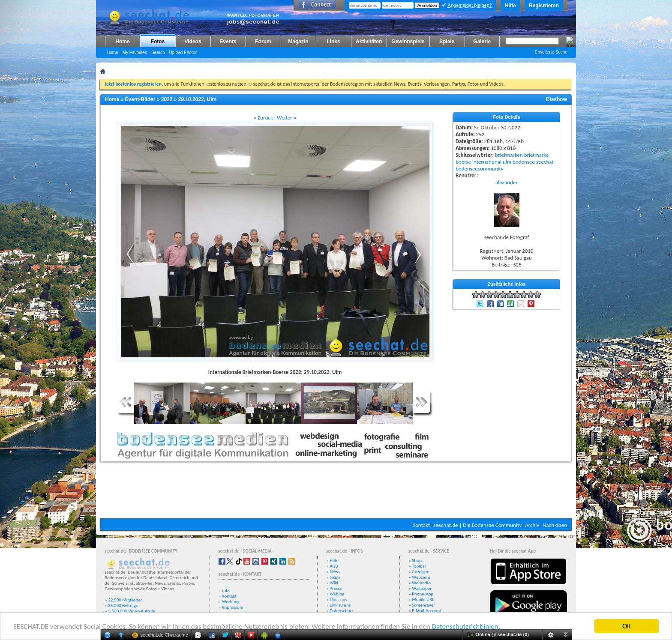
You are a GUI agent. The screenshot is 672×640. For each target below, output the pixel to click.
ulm (507, 162)
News (335, 572)
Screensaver (423, 605)
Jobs (226, 591)
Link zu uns (340, 605)
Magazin (298, 42)
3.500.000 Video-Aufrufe (132, 611)
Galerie (482, 42)
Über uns (338, 600)
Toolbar (419, 566)
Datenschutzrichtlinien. (466, 627)
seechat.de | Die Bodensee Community (477, 525)
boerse (463, 162)
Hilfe (510, 6)
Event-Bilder (140, 99)
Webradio (421, 583)
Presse (336, 588)
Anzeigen (421, 572)
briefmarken (509, 155)
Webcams (421, 577)
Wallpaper (422, 588)
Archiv (532, 525)
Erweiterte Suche (551, 52)
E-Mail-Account (426, 611)
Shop (417, 561)
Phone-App (423, 594)
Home (122, 42)
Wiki (334, 583)
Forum (263, 42)
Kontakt (421, 525)
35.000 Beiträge (123, 606)
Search (158, 52)
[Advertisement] (336, 493)
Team (335, 577)
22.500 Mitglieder (125, 600)
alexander (507, 182)
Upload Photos (183, 52)
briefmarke (537, 155)
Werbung (231, 602)
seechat (545, 162)
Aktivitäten (369, 42)
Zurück (265, 118)
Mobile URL (423, 600)
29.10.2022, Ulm (197, 99)
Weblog (337, 594)
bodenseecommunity (480, 169)
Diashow (556, 99)
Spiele (447, 42)
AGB (334, 566)
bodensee (524, 162)
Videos (193, 42)
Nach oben (555, 525)
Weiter (285, 118)
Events (228, 42)
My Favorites (135, 52)
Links (333, 42)
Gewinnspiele (408, 42)
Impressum (233, 607)
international (487, 162)
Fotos (158, 42)
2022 (167, 99)
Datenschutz (341, 611)
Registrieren (544, 6)
